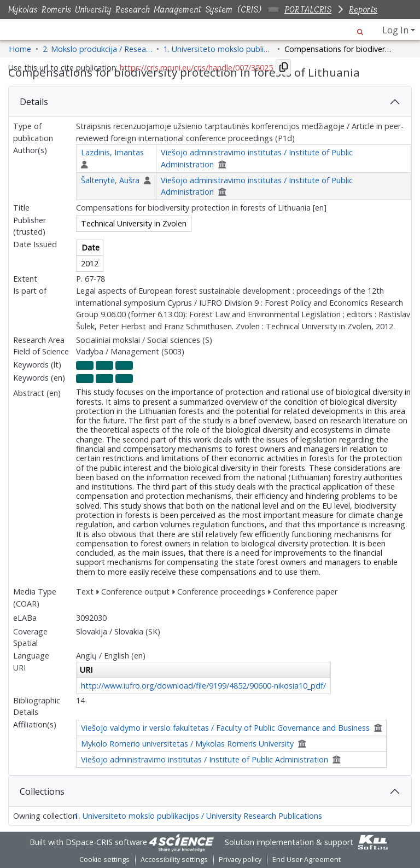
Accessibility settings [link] (174, 860)
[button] (360, 30)
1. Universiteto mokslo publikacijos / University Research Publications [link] (218, 49)
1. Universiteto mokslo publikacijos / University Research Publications (198, 816)
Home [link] (20, 49)
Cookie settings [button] (104, 860)
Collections (42, 791)
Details (34, 102)
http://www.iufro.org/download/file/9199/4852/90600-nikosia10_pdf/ (203, 686)
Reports (363, 10)
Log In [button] (396, 30)
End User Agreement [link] (307, 860)
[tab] (210, 102)
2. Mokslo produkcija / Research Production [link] (97, 49)
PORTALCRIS (308, 10)
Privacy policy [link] (240, 860)
